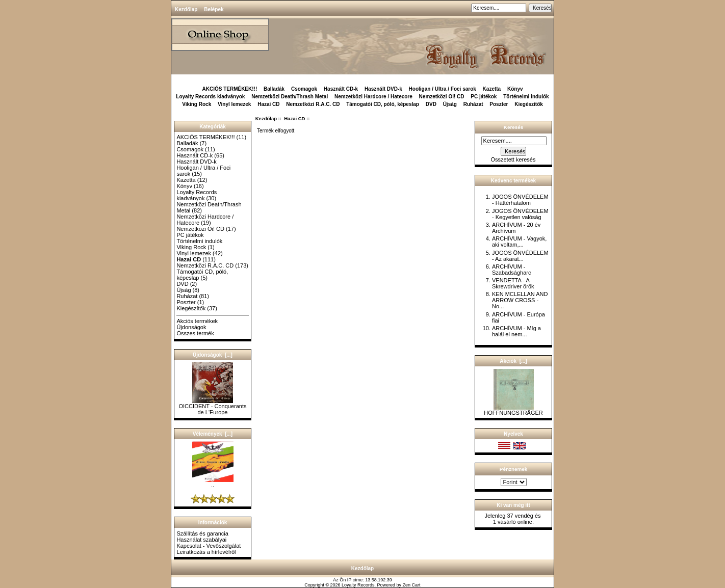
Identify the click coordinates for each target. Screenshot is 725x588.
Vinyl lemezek (234, 104)
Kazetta (492, 89)
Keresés (513, 127)
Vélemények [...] (213, 434)
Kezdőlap (186, 9)
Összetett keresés (513, 159)
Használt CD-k (341, 89)
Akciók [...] (513, 361)
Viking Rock (197, 104)
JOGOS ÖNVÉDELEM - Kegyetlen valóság (520, 214)
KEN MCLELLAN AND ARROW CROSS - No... (520, 300)
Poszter (499, 104)
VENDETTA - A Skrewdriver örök (513, 283)
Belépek (214, 9)
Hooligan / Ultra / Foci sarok (443, 89)
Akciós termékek (197, 321)
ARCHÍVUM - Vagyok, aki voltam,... (519, 242)
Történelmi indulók (526, 97)
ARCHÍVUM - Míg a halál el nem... (516, 331)
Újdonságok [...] (213, 355)
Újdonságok (191, 327)
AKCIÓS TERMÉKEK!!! (229, 89)
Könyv (515, 89)
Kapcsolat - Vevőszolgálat (209, 546)
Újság (450, 104)
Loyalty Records (358, 585)
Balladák (274, 89)
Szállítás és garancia (202, 533)
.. (213, 483)
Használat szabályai (201, 540)
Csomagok (304, 89)
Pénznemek (513, 469)
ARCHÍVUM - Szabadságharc (511, 270)
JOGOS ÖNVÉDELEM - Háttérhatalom (520, 200)
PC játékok (484, 97)
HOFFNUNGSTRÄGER (513, 410)
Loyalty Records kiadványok (210, 97)
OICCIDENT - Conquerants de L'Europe (212, 407)
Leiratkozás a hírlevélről (206, 552)
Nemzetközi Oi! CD (442, 97)
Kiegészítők (529, 104)
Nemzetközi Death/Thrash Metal (290, 97)
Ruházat (473, 104)
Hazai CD (294, 118)
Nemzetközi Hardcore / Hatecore (373, 97)
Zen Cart (412, 585)
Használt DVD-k (383, 89)
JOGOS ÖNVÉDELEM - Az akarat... (520, 256)
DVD (431, 104)
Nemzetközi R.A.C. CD (313, 104)
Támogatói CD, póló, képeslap (383, 104)
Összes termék (195, 333)
